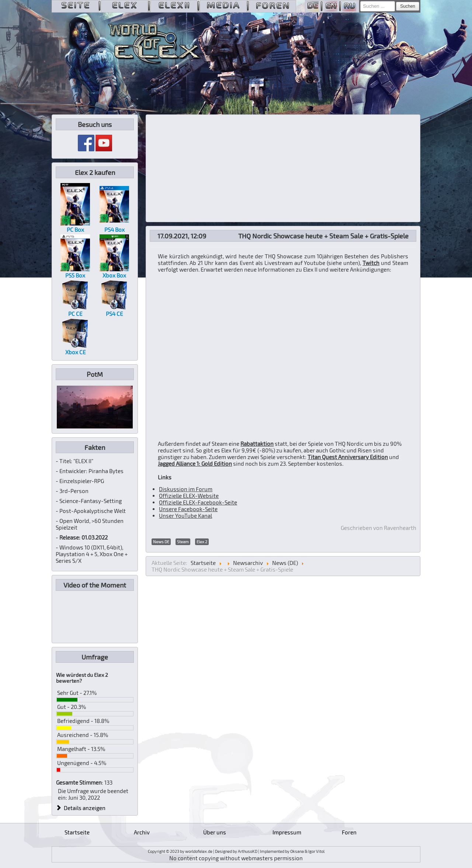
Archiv (142, 832)
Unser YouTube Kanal (185, 516)
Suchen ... (360, 1)
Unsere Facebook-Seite (188, 509)
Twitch (371, 263)
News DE (161, 542)
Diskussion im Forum (186, 489)
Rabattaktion (257, 444)
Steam (183, 542)
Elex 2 (202, 542)
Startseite (77, 832)
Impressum (287, 832)
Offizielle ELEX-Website (189, 496)
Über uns (215, 832)
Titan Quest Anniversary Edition (348, 457)
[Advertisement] (283, 168)
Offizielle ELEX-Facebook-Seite (198, 502)
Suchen (408, 6)
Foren (349, 832)
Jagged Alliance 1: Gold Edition (195, 464)
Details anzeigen (81, 808)
